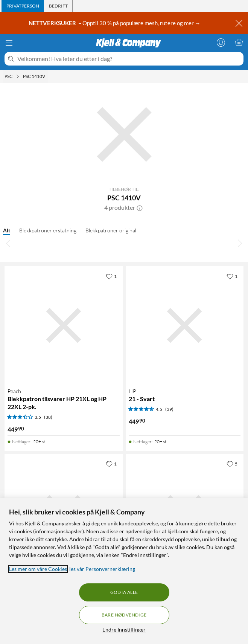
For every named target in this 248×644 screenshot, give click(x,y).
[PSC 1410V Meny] (47, 76)
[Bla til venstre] (8, 243)
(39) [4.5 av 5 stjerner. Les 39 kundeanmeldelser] (169, 409)
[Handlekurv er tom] (239, 42)
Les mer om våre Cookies (38, 569)
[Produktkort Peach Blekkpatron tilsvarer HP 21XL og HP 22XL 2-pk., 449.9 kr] (64, 325)
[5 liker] (232, 464)
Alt (7, 230)
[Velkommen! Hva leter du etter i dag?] (129, 59)
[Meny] (9, 43)
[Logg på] (221, 42)
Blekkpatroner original (111, 230)
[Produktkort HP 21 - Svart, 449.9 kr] (185, 325)
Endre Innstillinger (124, 630)
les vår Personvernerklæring (102, 569)
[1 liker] (111, 276)
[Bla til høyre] (240, 243)
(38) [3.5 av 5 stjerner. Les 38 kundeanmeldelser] (48, 417)
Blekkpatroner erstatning (48, 230)
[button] (140, 208)
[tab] (23, 6)
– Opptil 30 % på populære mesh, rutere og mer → (115, 23)
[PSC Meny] (18, 76)
